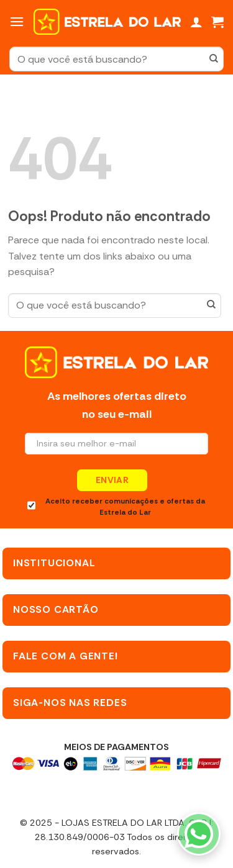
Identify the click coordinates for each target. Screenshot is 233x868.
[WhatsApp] (199, 834)
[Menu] (17, 21)
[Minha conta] (196, 22)
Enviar (112, 480)
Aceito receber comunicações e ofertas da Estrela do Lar (116, 507)
